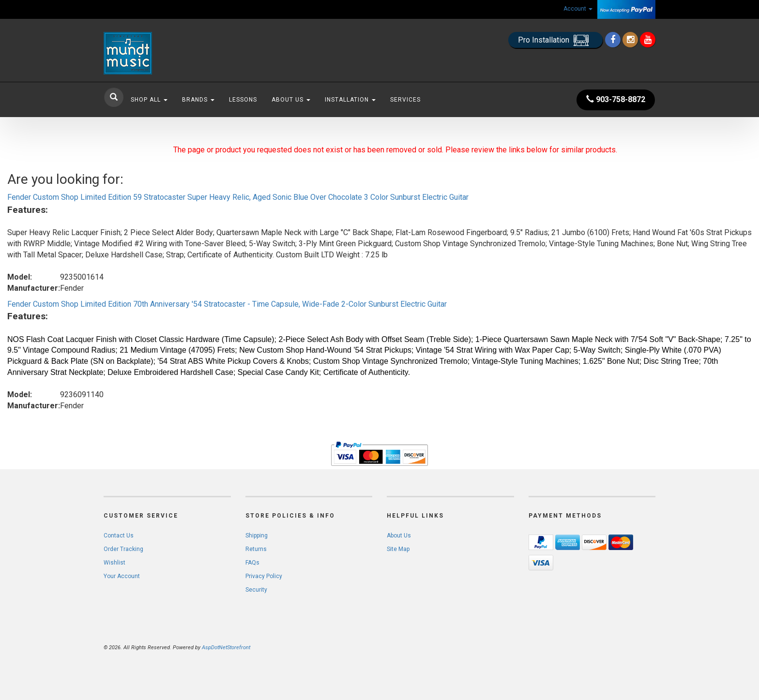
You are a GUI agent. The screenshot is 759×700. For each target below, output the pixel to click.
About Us (291, 100)
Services (405, 100)
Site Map (398, 549)
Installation (350, 100)
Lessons (243, 100)
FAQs (252, 563)
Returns (256, 549)
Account (578, 9)
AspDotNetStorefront (226, 648)
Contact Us (119, 536)
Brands (198, 100)
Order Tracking (123, 549)
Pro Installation (555, 40)
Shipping (257, 536)
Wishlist (114, 563)
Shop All (149, 100)
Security (256, 590)
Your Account (122, 576)
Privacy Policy (264, 576)
